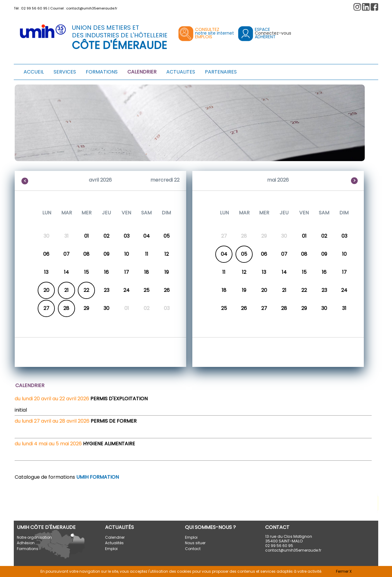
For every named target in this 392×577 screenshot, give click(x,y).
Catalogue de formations (67, 477)
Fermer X (344, 571)
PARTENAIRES (221, 72)
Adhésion (26, 543)
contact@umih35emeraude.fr (92, 8)
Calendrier (115, 537)
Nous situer (195, 543)
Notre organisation (34, 537)
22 (86, 290)
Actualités (114, 543)
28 (66, 308)
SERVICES (65, 72)
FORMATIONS (102, 72)
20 (46, 290)
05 (244, 254)
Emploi (111, 549)
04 (224, 254)
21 (66, 290)
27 (46, 308)
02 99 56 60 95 (34, 8)
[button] (374, 7)
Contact (193, 549)
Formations (28, 549)
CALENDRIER (142, 72)
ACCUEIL (34, 72)
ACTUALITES (181, 72)
